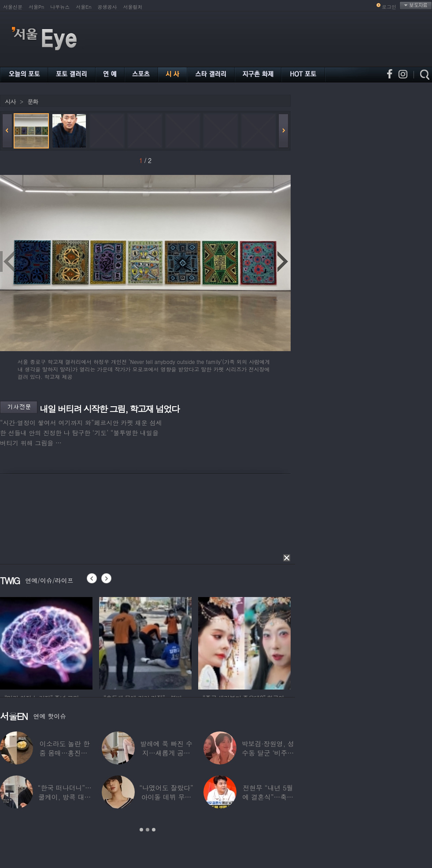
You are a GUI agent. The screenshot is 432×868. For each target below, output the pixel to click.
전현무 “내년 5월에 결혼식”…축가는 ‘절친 (268, 797)
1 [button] (141, 830)
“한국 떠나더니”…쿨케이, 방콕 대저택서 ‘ (65, 797)
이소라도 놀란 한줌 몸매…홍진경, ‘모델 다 (65, 753)
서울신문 (13, 7)
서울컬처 (133, 7)
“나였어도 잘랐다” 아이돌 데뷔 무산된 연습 (166, 797)
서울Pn (36, 7)
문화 (33, 102)
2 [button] (148, 830)
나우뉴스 (60, 7)
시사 (10, 102)
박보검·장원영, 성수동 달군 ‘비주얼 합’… (268, 753)
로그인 (389, 7)
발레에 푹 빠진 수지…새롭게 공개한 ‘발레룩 (166, 753)
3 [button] (154, 830)
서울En (83, 7)
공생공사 (107, 7)
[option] (63, 642)
